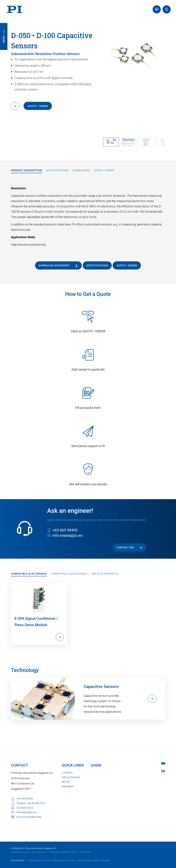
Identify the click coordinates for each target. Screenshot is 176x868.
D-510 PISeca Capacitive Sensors (61, 860)
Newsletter (68, 786)
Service (66, 782)
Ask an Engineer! (71, 777)
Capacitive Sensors (36, 860)
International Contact (20, 852)
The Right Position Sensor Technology (93, 860)
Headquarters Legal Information (63, 852)
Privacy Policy (86, 852)
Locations (67, 773)
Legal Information (39, 852)
